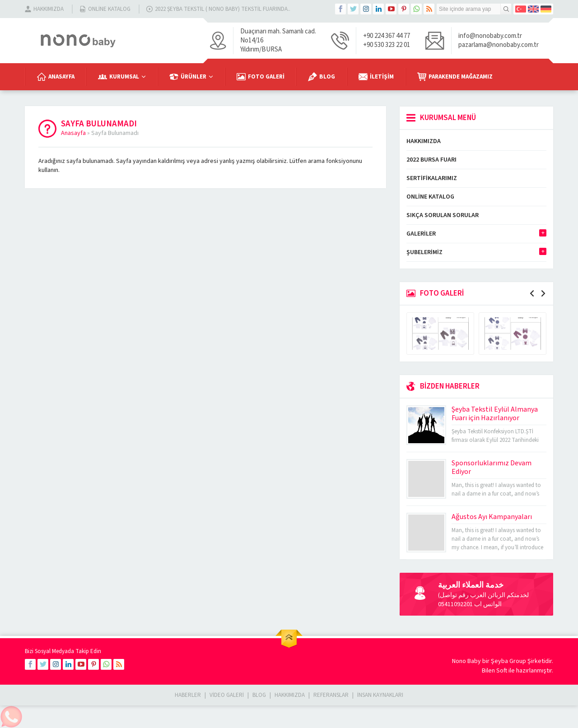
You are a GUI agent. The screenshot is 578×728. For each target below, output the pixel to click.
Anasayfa (73, 133)
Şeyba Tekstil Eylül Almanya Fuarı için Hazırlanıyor (495, 414)
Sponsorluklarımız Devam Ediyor (492, 467)
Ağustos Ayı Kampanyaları (492, 517)
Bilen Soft (494, 671)
